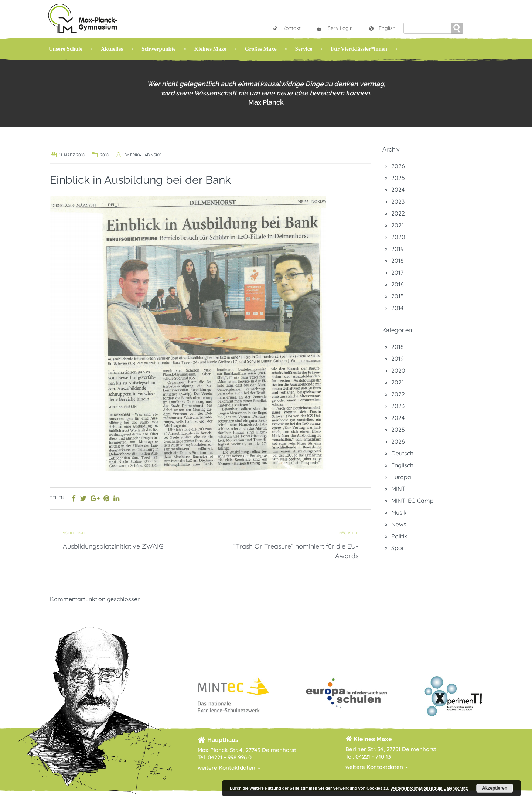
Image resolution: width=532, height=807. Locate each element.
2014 (397, 308)
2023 (398, 201)
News (399, 524)
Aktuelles (112, 49)
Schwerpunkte (159, 49)
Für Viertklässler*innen (359, 49)
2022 (398, 213)
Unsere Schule (66, 49)
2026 (398, 166)
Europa (401, 477)
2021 (398, 225)
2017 (397, 272)
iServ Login (335, 28)
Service (304, 49)
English (382, 28)
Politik (399, 536)
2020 (398, 237)
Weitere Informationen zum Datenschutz (429, 788)
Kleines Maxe (210, 49)
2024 (398, 190)
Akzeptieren (495, 788)
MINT (398, 489)
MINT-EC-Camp (412, 501)
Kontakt (286, 28)
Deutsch (402, 453)
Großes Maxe (261, 49)
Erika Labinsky (145, 155)
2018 (104, 155)
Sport (399, 548)
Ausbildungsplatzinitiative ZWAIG (113, 546)
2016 (398, 284)
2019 (398, 249)
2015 (398, 296)
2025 (398, 178)
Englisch (402, 465)
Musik (399, 512)
